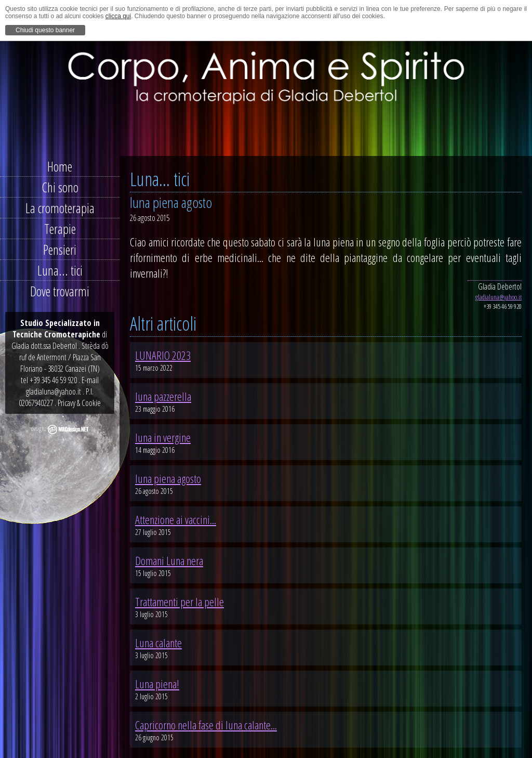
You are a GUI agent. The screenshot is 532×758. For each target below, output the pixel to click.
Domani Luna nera (169, 560)
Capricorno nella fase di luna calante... (206, 725)
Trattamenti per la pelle (179, 602)
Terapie (60, 229)
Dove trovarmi (60, 291)
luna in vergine (163, 437)
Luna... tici (60, 270)
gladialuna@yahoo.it (498, 297)
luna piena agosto (168, 478)
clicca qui (118, 16)
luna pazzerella (163, 396)
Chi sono (60, 187)
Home (60, 166)
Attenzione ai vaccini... (176, 519)
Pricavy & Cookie (79, 403)
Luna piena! (157, 684)
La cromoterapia (60, 208)
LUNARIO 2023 (163, 355)
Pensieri (60, 250)
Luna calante (158, 643)
